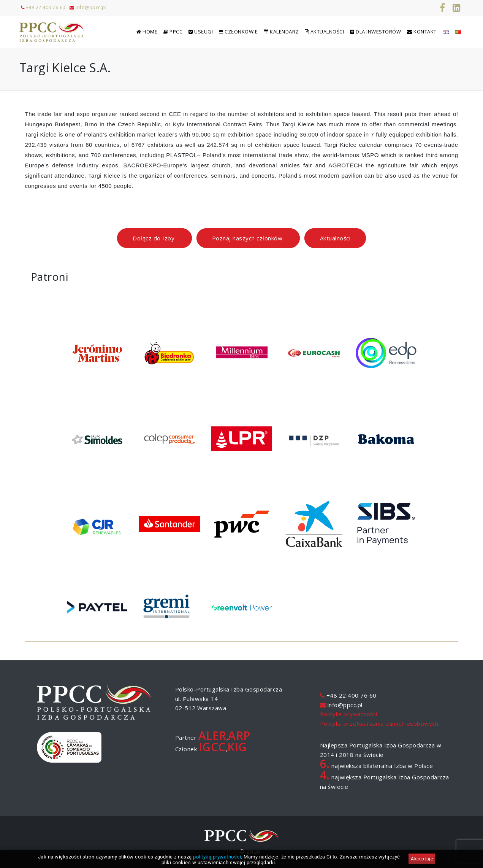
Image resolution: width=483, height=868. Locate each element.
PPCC (230, 851)
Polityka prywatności (349, 714)
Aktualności (335, 238)
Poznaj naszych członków (248, 238)
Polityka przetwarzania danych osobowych (379, 723)
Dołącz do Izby (154, 238)
